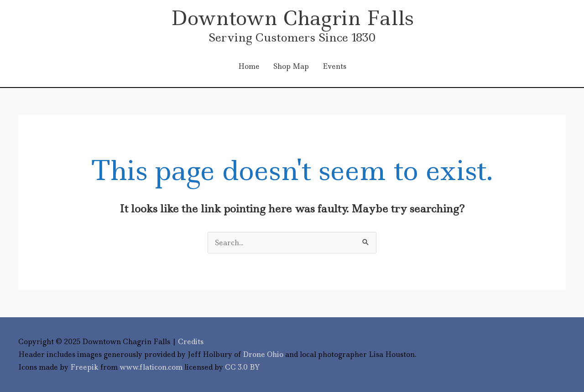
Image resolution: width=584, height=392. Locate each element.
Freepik (84, 367)
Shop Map (291, 66)
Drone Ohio (263, 354)
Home (249, 66)
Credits (191, 342)
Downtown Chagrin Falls (292, 18)
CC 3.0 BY (242, 367)
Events (334, 66)
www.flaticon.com (151, 367)
